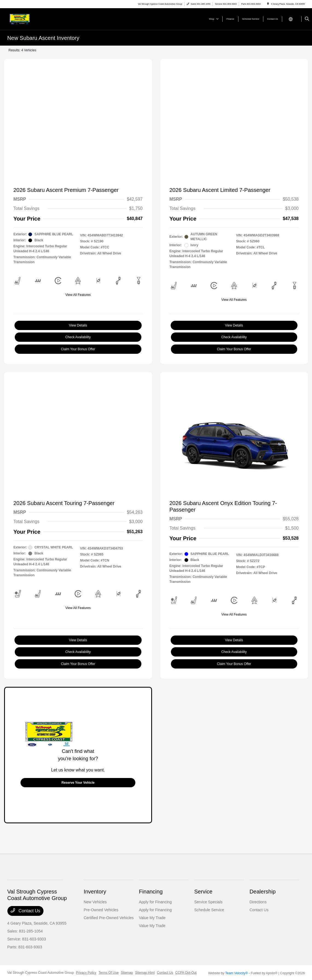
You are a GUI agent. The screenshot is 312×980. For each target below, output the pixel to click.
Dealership (263, 892)
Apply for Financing (155, 902)
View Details (78, 325)
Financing (151, 892)
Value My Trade (152, 918)
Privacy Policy (86, 973)
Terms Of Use (108, 973)
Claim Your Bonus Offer (78, 349)
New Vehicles (95, 902)
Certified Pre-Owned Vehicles (109, 918)
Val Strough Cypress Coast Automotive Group (40, 973)
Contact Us (25, 911)
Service (203, 892)
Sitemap (127, 973)
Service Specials (208, 902)
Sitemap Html (145, 973)
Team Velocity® (236, 973)
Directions (258, 902)
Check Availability (78, 337)
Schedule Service (209, 910)
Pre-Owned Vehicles (101, 910)
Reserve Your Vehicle (78, 783)
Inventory (95, 892)
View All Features (78, 295)
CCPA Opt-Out (186, 973)
